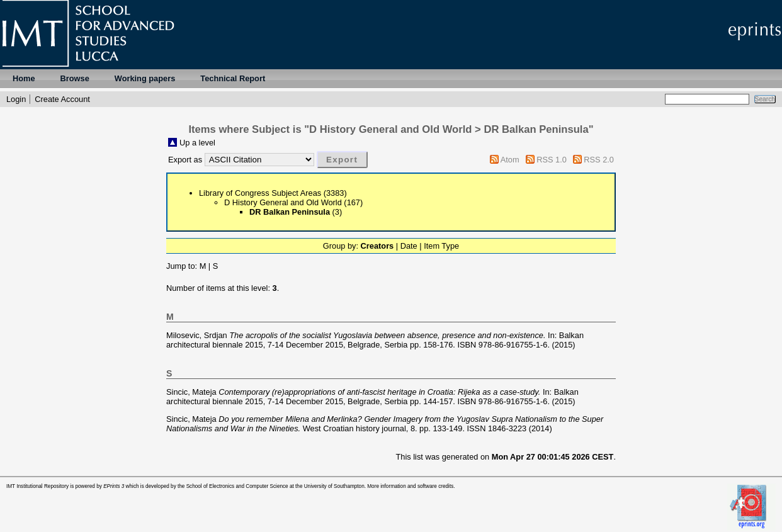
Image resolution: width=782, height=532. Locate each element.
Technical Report (233, 78)
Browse (75, 78)
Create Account (62, 99)
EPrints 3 (114, 486)
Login (16, 99)
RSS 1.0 (552, 160)
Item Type (441, 246)
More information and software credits (410, 486)
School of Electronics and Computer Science (237, 486)
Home (24, 78)
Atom (510, 160)
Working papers (145, 78)
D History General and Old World (283, 202)
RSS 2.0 (599, 160)
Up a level (197, 143)
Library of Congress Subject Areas (260, 193)
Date (409, 246)
